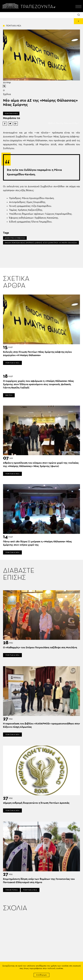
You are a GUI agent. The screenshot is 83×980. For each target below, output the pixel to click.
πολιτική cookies (55, 968)
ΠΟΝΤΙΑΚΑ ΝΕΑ (11, 113)
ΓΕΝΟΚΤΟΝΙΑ (12, 890)
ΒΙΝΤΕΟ (9, 395)
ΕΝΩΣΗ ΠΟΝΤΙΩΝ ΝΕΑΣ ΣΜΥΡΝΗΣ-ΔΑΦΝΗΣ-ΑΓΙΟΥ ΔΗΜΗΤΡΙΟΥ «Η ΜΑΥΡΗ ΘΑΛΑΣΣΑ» (41, 243)
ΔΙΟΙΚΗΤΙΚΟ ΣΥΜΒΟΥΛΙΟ (15, 238)
